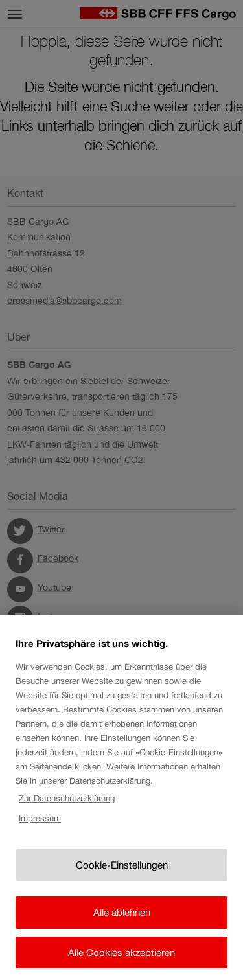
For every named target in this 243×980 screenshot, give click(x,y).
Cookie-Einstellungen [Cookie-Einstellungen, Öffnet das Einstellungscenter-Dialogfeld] (122, 870)
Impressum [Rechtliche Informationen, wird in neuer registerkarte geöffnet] (40, 822)
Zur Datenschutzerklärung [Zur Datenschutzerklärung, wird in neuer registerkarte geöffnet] (67, 803)
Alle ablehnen (122, 917)
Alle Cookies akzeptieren (121, 957)
